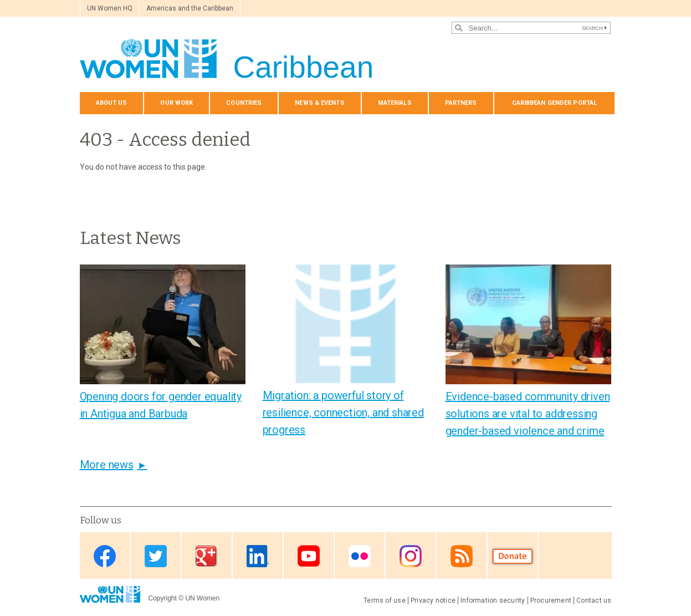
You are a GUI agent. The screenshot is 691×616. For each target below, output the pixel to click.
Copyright (163, 598)
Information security (493, 600)
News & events (319, 103)
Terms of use (385, 600)
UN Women (202, 598)
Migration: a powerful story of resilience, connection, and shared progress (343, 413)
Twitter (156, 556)
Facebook (105, 556)
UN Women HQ (110, 8)
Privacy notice (433, 600)
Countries (244, 103)
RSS (462, 556)
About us (112, 103)
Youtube (309, 556)
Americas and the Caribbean (190, 8)
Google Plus (207, 556)
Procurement (551, 600)
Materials (395, 103)
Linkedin (258, 556)
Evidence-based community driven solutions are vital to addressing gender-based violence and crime (528, 414)
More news (107, 465)
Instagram (411, 556)
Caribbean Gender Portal (555, 103)
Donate (513, 556)
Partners (461, 103)
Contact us (594, 600)
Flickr (360, 556)
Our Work (176, 103)
